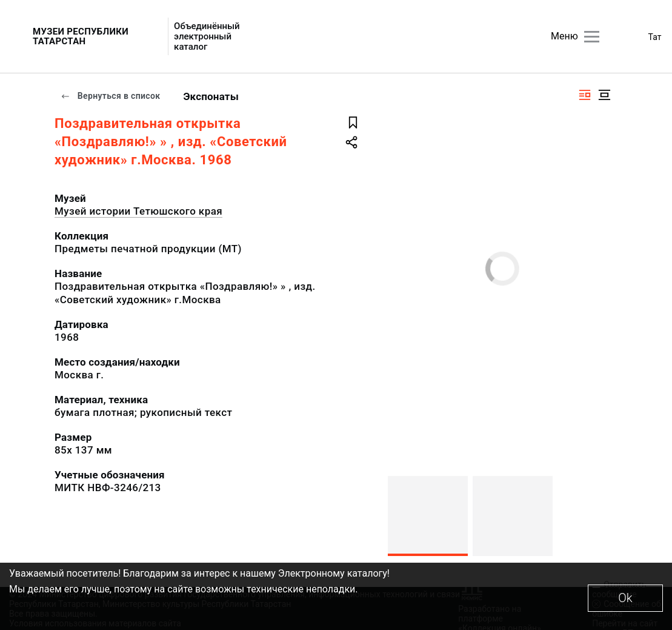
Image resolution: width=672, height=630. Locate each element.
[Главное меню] (592, 37)
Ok (625, 598)
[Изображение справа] (585, 95)
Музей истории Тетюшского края (138, 211)
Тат (655, 37)
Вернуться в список (110, 96)
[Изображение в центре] (604, 95)
